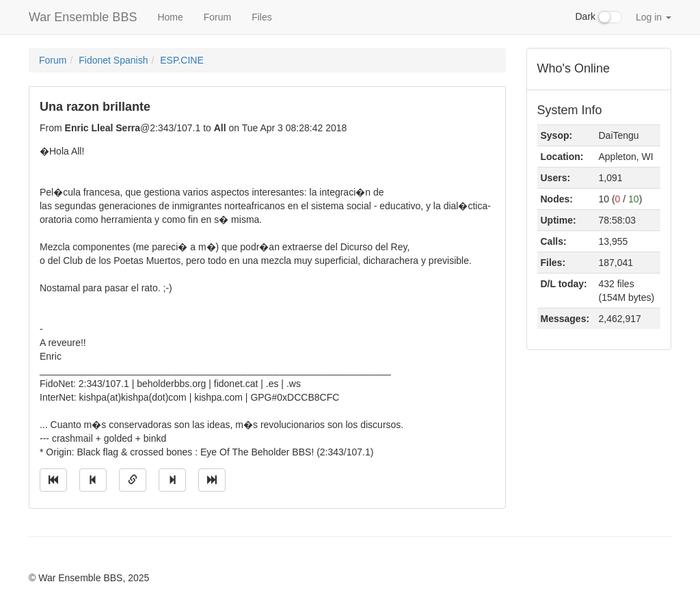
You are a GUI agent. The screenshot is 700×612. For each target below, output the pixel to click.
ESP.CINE (182, 60)
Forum (217, 17)
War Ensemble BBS (83, 17)
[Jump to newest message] (212, 480)
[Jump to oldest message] (53, 480)
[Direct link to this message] (133, 480)
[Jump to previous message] (93, 480)
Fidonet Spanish (113, 60)
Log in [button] (654, 17)
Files (262, 17)
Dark (599, 17)
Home (170, 17)
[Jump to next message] (172, 480)
